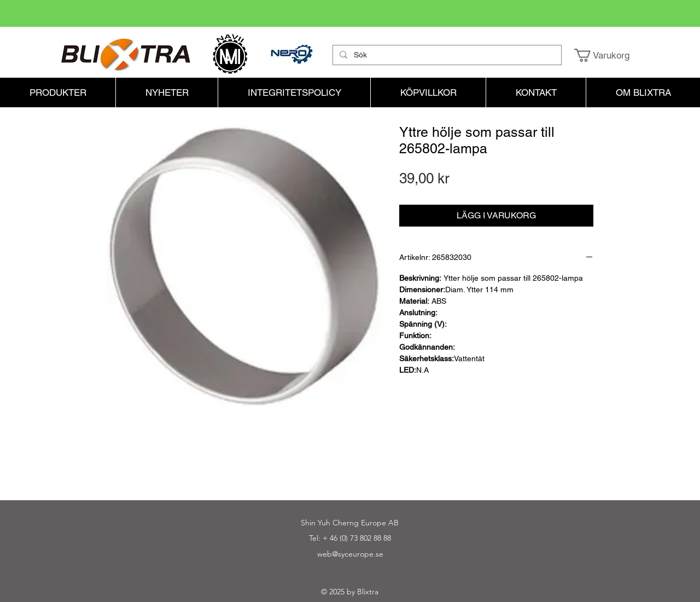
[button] (609, 55)
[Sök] (446, 55)
